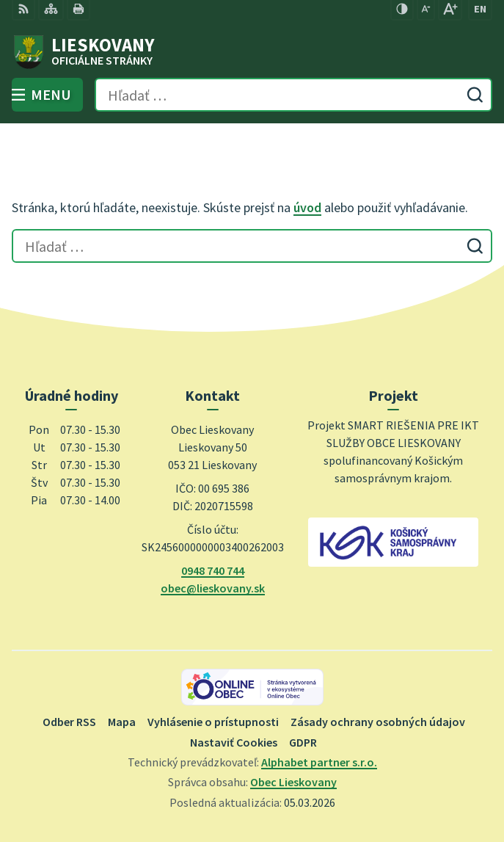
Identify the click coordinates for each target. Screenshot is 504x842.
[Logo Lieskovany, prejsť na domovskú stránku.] (252, 52)
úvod (307, 207)
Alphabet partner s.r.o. (319, 762)
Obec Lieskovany (293, 782)
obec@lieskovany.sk (213, 588)
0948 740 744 (213, 570)
